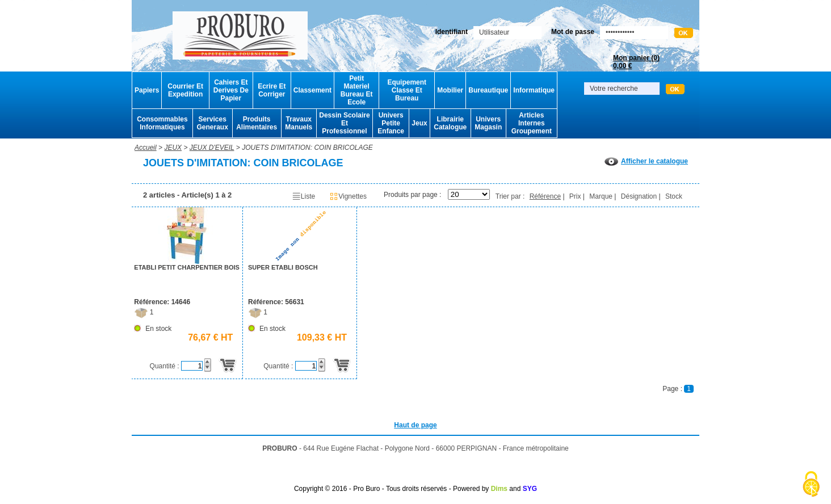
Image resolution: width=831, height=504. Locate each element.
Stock (674, 196)
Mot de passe (573, 32)
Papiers (147, 90)
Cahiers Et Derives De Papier (231, 90)
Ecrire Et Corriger (272, 90)
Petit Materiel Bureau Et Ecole (357, 90)
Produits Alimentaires (257, 123)
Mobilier (450, 90)
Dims (499, 489)
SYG (530, 489)
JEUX (173, 148)
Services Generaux (212, 123)
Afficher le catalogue (646, 161)
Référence (545, 196)
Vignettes (348, 196)
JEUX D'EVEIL (212, 148)
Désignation (639, 196)
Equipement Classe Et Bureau (407, 90)
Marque (601, 196)
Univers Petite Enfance (391, 123)
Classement (312, 90)
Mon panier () (636, 62)
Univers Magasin (488, 123)
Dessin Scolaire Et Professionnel (344, 123)
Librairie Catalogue (450, 123)
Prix (575, 196)
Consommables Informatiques (162, 123)
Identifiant (452, 32)
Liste (303, 196)
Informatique (534, 90)
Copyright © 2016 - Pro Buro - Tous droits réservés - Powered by (391, 489)
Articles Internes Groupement (532, 123)
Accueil (146, 148)
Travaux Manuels (299, 123)
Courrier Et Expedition (185, 90)
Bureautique (488, 90)
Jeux (419, 123)
